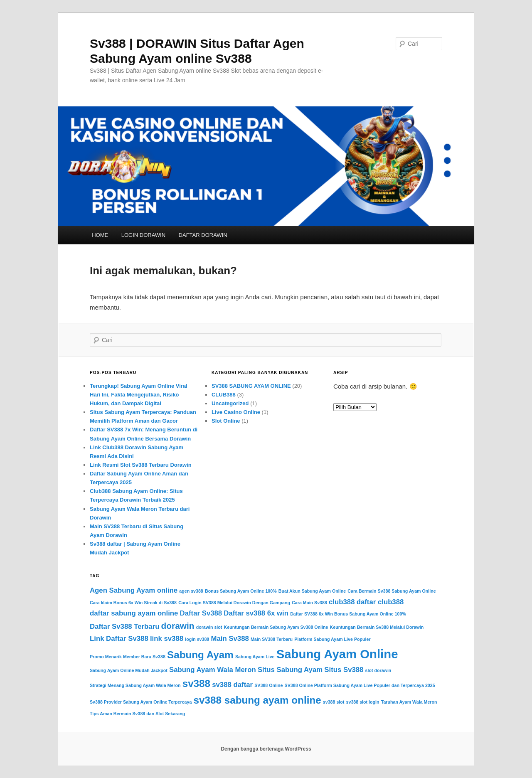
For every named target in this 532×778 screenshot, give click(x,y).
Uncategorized (230, 403)
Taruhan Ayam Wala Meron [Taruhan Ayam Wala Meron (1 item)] (409, 702)
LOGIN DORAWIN (143, 235)
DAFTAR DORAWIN (203, 235)
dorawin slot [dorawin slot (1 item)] (209, 627)
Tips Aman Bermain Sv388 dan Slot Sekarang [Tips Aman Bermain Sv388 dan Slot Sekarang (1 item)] (137, 714)
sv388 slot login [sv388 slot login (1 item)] (363, 702)
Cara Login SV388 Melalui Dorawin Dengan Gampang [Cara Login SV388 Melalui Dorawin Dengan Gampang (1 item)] (234, 603)
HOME (100, 235)
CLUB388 (224, 395)
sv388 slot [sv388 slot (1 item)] (334, 702)
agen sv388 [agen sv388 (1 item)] (191, 591)
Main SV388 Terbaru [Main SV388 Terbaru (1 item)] (272, 639)
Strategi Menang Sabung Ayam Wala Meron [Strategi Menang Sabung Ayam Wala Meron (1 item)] (135, 685)
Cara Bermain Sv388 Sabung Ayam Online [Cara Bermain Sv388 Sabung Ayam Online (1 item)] (392, 591)
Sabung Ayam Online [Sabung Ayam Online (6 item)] (337, 654)
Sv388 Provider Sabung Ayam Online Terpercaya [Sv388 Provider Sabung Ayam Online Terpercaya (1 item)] (141, 702)
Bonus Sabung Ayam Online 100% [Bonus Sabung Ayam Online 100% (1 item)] (241, 591)
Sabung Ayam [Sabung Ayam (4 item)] (200, 655)
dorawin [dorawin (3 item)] (178, 626)
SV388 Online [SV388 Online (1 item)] (268, 685)
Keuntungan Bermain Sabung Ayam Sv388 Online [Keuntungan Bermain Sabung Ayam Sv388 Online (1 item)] (276, 627)
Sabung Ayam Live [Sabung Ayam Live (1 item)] (255, 657)
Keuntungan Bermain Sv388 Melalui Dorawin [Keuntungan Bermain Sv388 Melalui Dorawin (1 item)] (377, 627)
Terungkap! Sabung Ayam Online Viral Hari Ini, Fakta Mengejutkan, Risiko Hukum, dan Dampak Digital (139, 395)
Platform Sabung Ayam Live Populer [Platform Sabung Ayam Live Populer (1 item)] (332, 639)
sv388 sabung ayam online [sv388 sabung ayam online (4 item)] (257, 700)
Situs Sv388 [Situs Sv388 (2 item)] (344, 670)
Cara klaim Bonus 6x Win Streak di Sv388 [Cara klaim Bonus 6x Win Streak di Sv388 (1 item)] (133, 603)
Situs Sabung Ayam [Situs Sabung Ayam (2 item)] (290, 670)
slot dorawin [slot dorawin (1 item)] (378, 670)
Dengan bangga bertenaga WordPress (266, 749)
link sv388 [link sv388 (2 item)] (167, 639)
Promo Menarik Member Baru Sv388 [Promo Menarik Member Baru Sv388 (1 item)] (128, 657)
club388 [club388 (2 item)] (342, 602)
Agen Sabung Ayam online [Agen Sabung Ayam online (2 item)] (134, 590)
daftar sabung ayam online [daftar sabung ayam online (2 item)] (134, 613)
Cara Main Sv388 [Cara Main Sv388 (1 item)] (309, 603)
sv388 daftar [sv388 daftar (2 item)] (232, 685)
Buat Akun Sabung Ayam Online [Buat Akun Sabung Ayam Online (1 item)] (312, 591)
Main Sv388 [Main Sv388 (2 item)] (230, 639)
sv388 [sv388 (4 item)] (196, 683)
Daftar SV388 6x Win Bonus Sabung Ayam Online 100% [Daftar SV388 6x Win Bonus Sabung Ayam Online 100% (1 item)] (348, 614)
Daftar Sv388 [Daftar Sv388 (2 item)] (201, 613)
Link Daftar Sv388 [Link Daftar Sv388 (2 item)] (119, 639)
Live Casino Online (236, 412)
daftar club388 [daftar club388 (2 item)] (380, 602)
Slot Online (226, 421)
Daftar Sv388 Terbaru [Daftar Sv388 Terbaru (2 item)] (124, 627)
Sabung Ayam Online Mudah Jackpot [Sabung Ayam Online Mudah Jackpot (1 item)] (129, 670)
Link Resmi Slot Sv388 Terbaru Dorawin (141, 465)
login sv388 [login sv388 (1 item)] (197, 639)
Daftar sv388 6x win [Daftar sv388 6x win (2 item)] (256, 613)
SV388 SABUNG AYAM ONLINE (251, 386)
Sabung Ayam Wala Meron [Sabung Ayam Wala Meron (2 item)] (213, 670)
